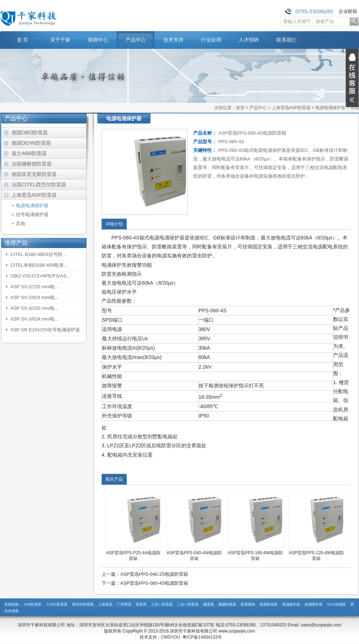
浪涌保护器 (313, 604)
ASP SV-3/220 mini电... (34, 308)
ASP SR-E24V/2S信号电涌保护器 (45, 330)
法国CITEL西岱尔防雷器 (39, 185)
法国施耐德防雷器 (32, 164)
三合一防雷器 (162, 604)
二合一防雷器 (188, 604)
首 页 (23, 40)
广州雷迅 (124, 604)
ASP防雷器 (33, 604)
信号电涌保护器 (32, 214)
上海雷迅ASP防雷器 (291, 108)
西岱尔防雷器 (83, 604)
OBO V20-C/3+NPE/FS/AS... (40, 276)
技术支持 (173, 40)
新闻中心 (98, 40)
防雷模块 (248, 604)
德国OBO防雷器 (30, 132)
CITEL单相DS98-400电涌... (39, 265)
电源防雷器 (269, 604)
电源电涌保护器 (330, 108)
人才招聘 (249, 40)
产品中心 (136, 40)
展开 (352, 78)
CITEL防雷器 (57, 604)
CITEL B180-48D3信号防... (38, 254)
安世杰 (141, 604)
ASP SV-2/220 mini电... (34, 287)
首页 (240, 108)
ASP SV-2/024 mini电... (34, 297)
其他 (20, 223)
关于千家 (60, 40)
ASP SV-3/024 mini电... (34, 319)
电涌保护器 (291, 604)
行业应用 (211, 40)
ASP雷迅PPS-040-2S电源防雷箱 (154, 574)
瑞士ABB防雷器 (29, 153)
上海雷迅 (105, 604)
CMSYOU (171, 637)
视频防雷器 (227, 604)
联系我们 (286, 40)
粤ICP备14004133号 (202, 637)
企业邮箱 (348, 11)
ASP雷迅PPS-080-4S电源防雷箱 (154, 583)
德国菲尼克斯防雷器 (34, 174)
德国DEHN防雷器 (31, 143)
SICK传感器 (337, 604)
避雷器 (209, 604)
